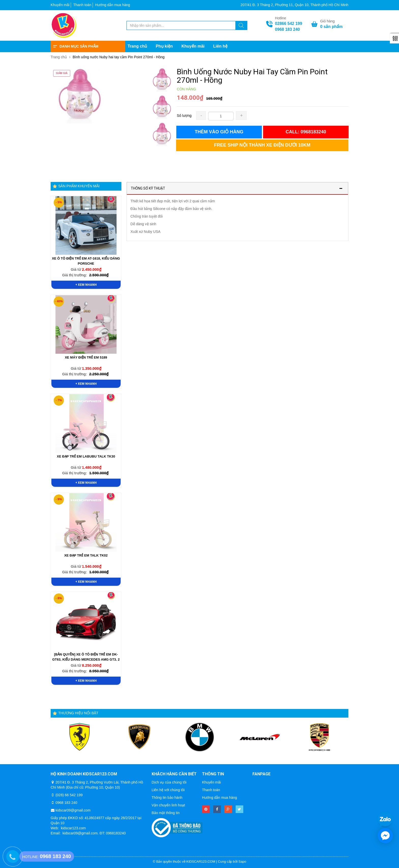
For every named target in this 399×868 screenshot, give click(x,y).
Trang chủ (138, 46)
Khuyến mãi (60, 5)
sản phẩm (331, 27)
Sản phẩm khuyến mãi (79, 186)
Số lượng (184, 116)
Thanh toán (82, 5)
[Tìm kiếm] (241, 26)
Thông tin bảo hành (167, 798)
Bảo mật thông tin (166, 813)
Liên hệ (220, 46)
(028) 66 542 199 (69, 795)
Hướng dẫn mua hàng (113, 5)
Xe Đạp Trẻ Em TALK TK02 (86, 555)
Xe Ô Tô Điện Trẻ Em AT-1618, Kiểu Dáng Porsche (86, 261)
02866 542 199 (289, 24)
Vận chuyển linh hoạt (168, 805)
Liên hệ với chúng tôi (168, 790)
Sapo (242, 862)
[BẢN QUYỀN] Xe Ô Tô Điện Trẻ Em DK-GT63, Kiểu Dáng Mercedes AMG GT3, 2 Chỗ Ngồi (86, 659)
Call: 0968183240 (306, 132)
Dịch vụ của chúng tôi (169, 782)
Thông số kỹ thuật (148, 188)
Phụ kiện (164, 46)
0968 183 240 (288, 29)
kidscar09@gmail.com (73, 810)
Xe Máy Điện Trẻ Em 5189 (86, 357)
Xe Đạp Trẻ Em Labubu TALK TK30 (86, 456)
